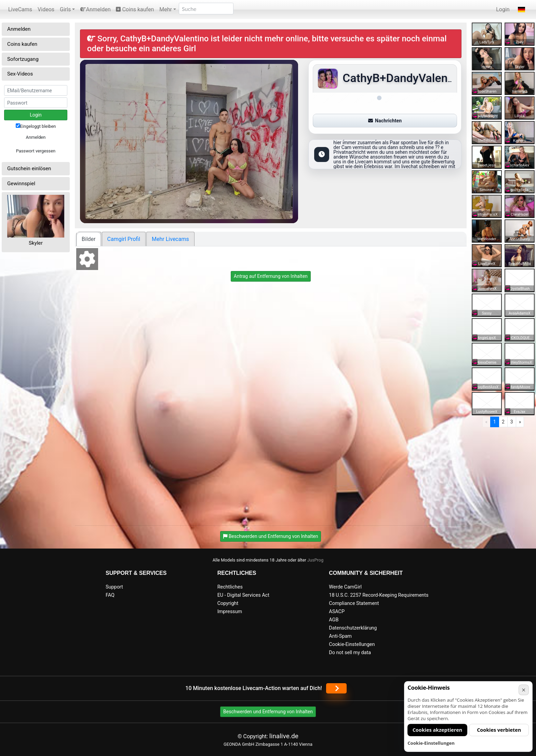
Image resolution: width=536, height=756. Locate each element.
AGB (334, 620)
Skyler (36, 243)
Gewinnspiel (21, 184)
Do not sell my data (350, 653)
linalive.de (284, 736)
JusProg (316, 560)
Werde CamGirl (345, 587)
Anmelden (95, 9)
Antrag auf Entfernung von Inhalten (271, 276)
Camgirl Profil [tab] (124, 239)
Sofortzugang (23, 59)
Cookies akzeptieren (438, 730)
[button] (521, 10)
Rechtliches (230, 587)
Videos (46, 9)
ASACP (337, 612)
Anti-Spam (340, 636)
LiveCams (20, 9)
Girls (65, 9)
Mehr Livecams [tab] (170, 239)
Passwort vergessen (36, 151)
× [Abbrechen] (524, 690)
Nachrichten (385, 121)
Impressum (230, 612)
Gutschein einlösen (29, 168)
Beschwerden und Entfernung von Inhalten (268, 712)
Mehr (166, 9)
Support (114, 587)
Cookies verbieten (499, 730)
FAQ (110, 595)
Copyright (228, 603)
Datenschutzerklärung (353, 628)
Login (503, 9)
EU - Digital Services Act (243, 595)
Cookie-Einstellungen (352, 644)
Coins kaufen (135, 9)
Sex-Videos (20, 74)
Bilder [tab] (89, 239)
